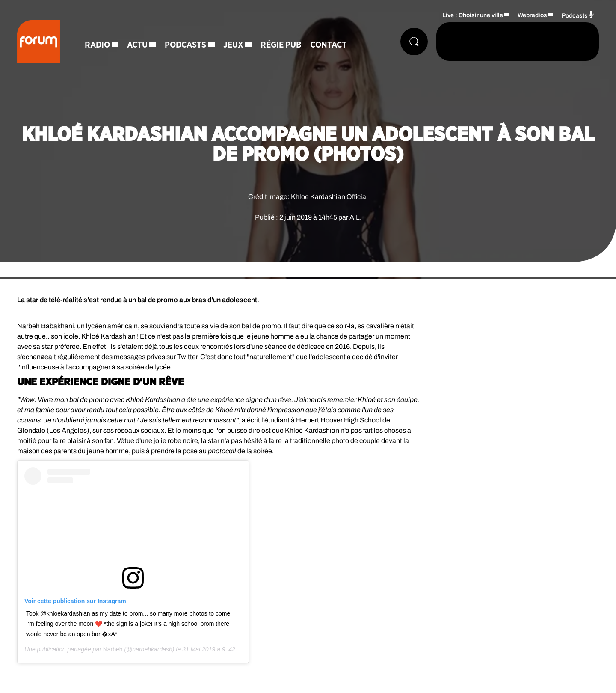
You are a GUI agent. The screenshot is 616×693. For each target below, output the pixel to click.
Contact (328, 45)
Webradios (532, 15)
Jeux (233, 45)
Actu (137, 45)
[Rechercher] (414, 42)
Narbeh (113, 649)
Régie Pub (281, 45)
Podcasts (185, 45)
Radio (97, 45)
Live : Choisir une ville (473, 15)
